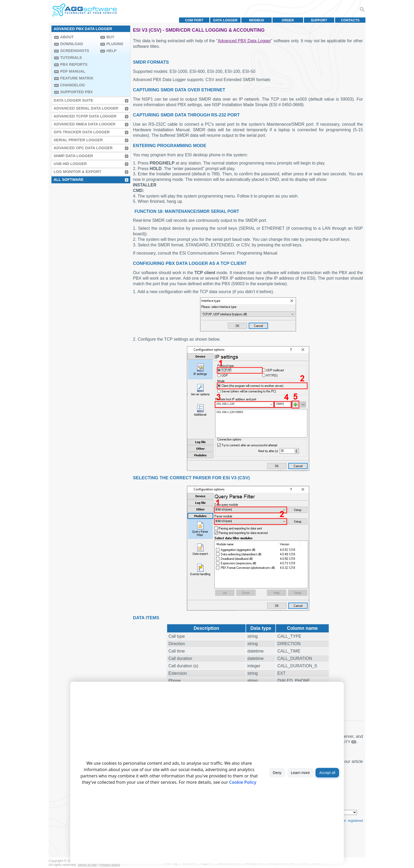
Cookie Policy (243, 782)
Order (288, 20)
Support (319, 20)
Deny (277, 773)
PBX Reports (74, 64)
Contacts (350, 20)
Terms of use (87, 865)
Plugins (115, 44)
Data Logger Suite (73, 100)
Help (111, 51)
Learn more (300, 773)
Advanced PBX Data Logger (244, 41)
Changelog (73, 85)
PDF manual (73, 71)
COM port (194, 20)
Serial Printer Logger (78, 140)
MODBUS (257, 20)
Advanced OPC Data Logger (83, 148)
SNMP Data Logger (73, 156)
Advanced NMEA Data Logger (84, 124)
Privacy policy (110, 865)
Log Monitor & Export (77, 172)
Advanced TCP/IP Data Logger (85, 116)
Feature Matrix (77, 78)
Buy (110, 37)
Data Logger (225, 20)
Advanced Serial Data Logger (86, 108)
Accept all (327, 773)
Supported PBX (76, 92)
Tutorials (71, 58)
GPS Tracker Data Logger (82, 132)
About (67, 37)
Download (72, 44)
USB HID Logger (70, 164)
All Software (69, 180)
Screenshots (75, 51)
